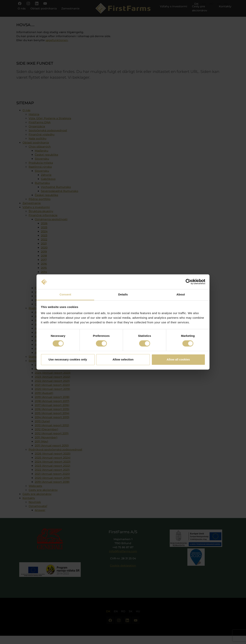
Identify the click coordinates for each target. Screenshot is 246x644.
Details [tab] (123, 294)
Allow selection (123, 359)
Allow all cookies (178, 359)
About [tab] (181, 294)
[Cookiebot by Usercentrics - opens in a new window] (188, 282)
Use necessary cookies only (68, 359)
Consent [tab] (65, 294)
